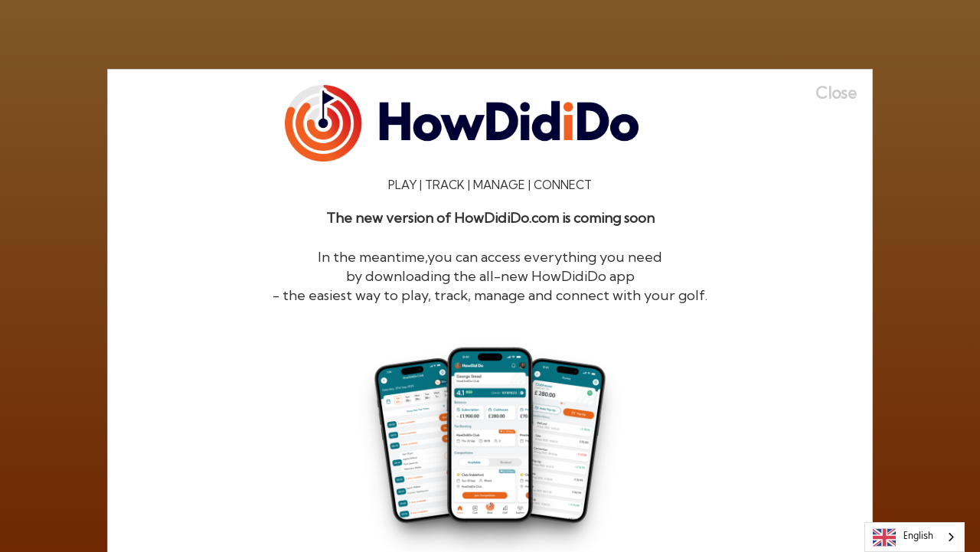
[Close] (844, 93)
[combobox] (915, 537)
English (903, 537)
